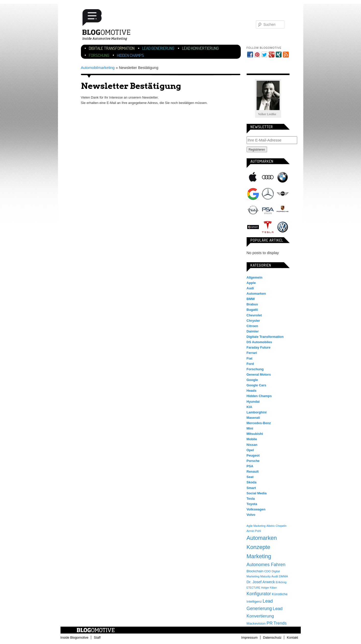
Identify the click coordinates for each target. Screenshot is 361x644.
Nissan (252, 445)
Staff (97, 637)
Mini (283, 194)
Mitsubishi (255, 434)
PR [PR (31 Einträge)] (270, 623)
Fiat (250, 358)
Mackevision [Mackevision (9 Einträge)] (256, 623)
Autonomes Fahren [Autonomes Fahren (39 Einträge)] (266, 565)
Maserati (253, 418)
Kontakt (292, 637)
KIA (249, 407)
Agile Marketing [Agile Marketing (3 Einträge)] (256, 526)
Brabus (252, 304)
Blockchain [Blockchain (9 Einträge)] (255, 571)
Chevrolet (254, 315)
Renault (253, 472)
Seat (250, 477)
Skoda (252, 482)
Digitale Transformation (112, 48)
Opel (253, 210)
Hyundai (253, 402)
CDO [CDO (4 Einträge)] (268, 571)
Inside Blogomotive (75, 637)
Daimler (253, 331)
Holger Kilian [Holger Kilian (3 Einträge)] (269, 588)
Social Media (257, 493)
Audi (268, 177)
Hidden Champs (130, 55)
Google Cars (256, 385)
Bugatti (252, 310)
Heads (252, 391)
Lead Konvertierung (200, 48)
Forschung (99, 55)
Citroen (252, 326)
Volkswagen (283, 227)
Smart (253, 227)
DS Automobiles (259, 342)
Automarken (256, 294)
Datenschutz (272, 637)
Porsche (283, 209)
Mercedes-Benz (268, 194)
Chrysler (253, 321)
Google (253, 194)
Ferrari (252, 353)
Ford (250, 364)
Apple (253, 177)
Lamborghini (257, 412)
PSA (268, 210)
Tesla (268, 227)
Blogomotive (110, 26)
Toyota (252, 504)
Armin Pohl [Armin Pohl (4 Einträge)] (254, 531)
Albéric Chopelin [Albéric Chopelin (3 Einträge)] (276, 526)
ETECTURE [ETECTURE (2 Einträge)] (254, 588)
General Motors (259, 374)
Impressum (249, 637)
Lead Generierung (158, 48)
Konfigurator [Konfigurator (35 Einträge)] (259, 594)
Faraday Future (259, 347)
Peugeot (253, 455)
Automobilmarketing (98, 68)
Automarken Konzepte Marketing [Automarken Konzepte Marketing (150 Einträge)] (262, 547)
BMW (283, 177)
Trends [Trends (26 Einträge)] (280, 623)
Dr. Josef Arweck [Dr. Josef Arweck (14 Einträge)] (261, 582)
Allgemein (255, 277)
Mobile (252, 439)
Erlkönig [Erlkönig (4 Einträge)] (281, 582)
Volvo (251, 515)
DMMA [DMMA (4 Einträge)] (284, 576)
